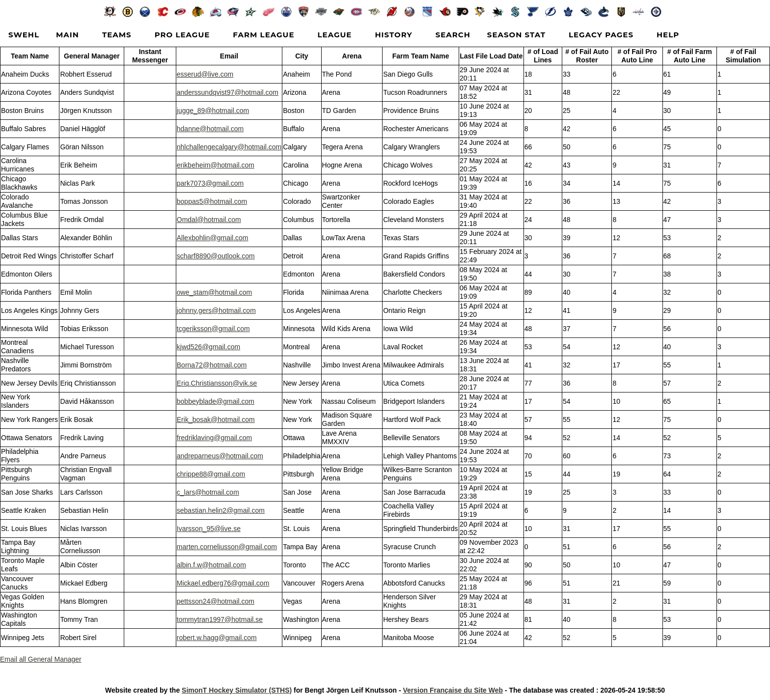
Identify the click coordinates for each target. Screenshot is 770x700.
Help (668, 35)
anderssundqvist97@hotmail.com (228, 92)
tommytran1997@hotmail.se (220, 619)
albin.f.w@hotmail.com (211, 565)
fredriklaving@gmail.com (214, 438)
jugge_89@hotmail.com (213, 111)
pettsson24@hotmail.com (216, 601)
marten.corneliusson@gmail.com (227, 547)
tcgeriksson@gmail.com (213, 329)
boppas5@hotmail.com (212, 201)
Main (68, 35)
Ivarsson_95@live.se (209, 529)
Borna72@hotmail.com (212, 365)
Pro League (182, 35)
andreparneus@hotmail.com (220, 456)
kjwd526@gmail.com (208, 347)
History (393, 35)
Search (453, 35)
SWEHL (24, 35)
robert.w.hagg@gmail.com (217, 638)
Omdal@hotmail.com (209, 220)
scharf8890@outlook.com (216, 256)
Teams (117, 35)
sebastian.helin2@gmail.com (221, 510)
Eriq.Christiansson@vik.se (217, 383)
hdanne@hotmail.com (210, 129)
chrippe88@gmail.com (211, 474)
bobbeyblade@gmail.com (216, 401)
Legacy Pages (601, 35)
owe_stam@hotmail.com (215, 292)
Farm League (263, 35)
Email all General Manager (41, 659)
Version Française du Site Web (453, 690)
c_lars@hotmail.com (208, 492)
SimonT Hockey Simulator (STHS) (237, 690)
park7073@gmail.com (210, 183)
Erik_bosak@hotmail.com (216, 420)
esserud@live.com (205, 74)
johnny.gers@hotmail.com (216, 310)
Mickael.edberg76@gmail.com (223, 583)
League (335, 35)
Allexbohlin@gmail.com (213, 238)
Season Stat (516, 35)
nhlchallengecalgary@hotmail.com (229, 147)
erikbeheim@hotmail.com (216, 165)
